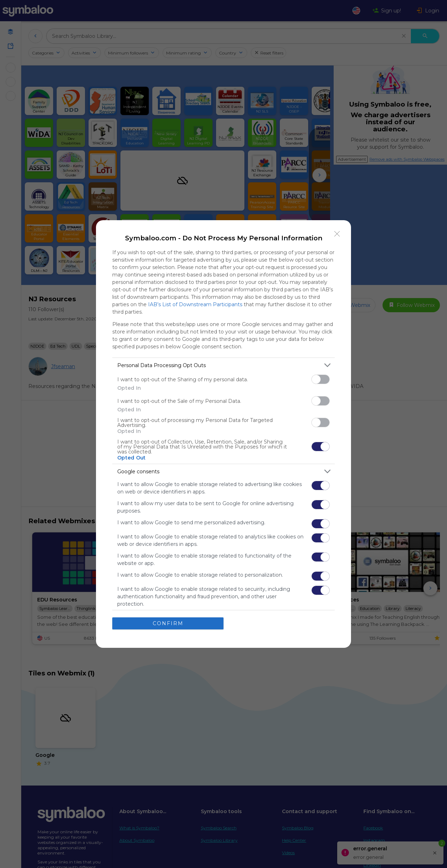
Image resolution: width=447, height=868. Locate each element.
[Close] (337, 234)
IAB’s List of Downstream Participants (195, 304)
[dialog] (223, 434)
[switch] (321, 379)
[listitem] (223, 365)
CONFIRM (168, 623)
